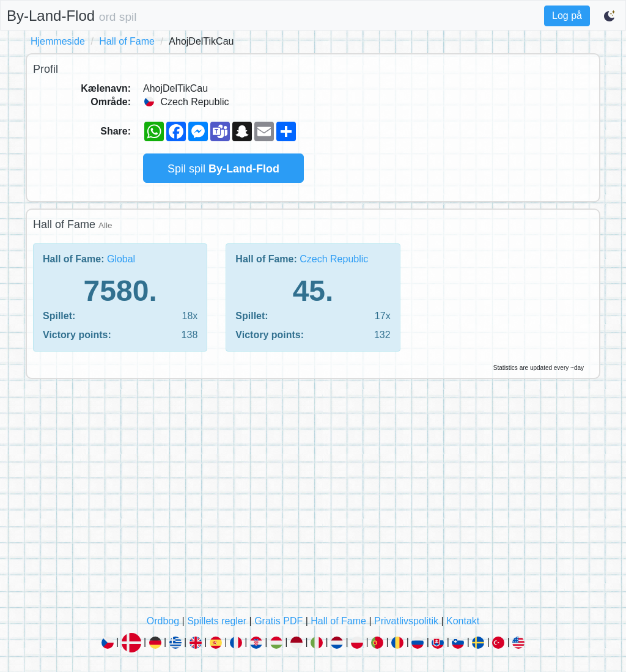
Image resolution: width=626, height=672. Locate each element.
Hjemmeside (58, 41)
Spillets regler (217, 621)
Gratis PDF (278, 621)
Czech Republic (334, 259)
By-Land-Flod (72, 16)
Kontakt (463, 621)
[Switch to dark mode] (610, 16)
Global (121, 259)
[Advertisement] (313, 500)
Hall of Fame (127, 41)
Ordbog (163, 621)
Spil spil (223, 169)
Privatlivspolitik (406, 621)
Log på (567, 16)
